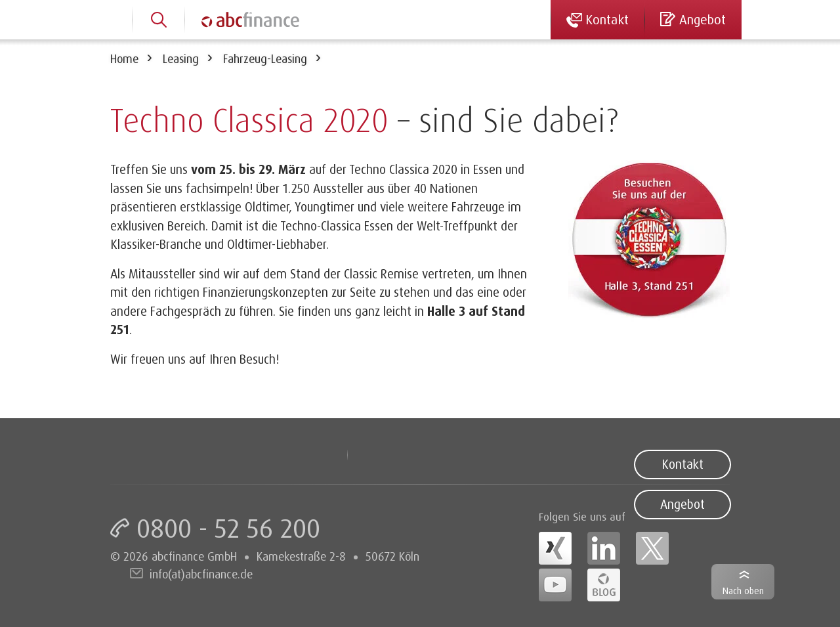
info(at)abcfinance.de (201, 574)
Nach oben (743, 591)
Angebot (682, 504)
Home (124, 58)
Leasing (181, 58)
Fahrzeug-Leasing (265, 58)
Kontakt (682, 464)
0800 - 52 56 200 (228, 528)
